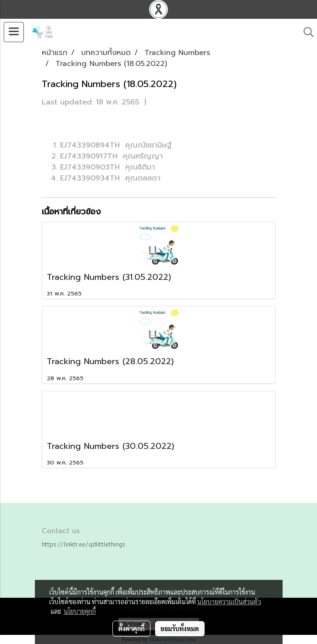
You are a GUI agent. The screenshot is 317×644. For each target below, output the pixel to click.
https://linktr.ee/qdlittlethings (83, 544)
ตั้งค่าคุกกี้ (131, 628)
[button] (306, 32)
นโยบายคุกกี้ (80, 611)
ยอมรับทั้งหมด (180, 628)
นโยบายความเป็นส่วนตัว (229, 601)
